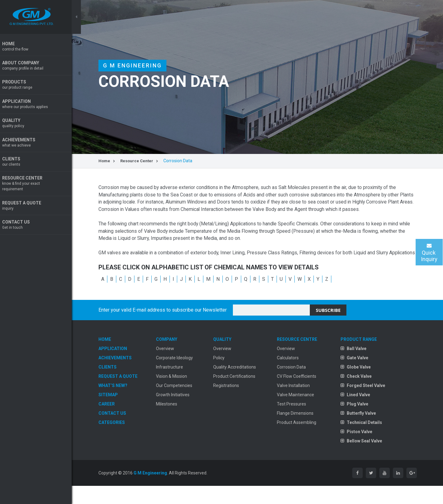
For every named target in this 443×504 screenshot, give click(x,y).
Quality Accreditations (240, 384)
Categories (121, 440)
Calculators (291, 375)
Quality (40, 124)
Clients (40, 163)
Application (40, 105)
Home (40, 47)
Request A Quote (40, 207)
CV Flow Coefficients (300, 393)
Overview (172, 366)
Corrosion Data (294, 384)
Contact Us (40, 227)
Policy (224, 375)
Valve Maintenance (299, 412)
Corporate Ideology (182, 375)
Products (40, 85)
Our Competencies (181, 403)
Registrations (231, 403)
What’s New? (122, 403)
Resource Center (40, 185)
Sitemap (117, 412)
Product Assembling (300, 440)
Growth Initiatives (180, 412)
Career (116, 421)
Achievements (40, 144)
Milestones (174, 421)
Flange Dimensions (298, 430)
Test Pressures (295, 421)
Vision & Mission (179, 393)
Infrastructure (177, 384)
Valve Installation (296, 403)
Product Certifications (239, 393)
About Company (40, 66)
